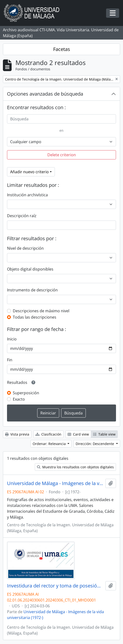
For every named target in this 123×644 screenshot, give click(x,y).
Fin (10, 360)
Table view (104, 434)
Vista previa (17, 434)
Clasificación (48, 434)
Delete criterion (62, 155)
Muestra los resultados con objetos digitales (75, 467)
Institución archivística (27, 195)
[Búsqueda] (61, 119)
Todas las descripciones (35, 317)
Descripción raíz (22, 216)
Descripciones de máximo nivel (41, 311)
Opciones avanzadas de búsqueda (45, 94)
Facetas (62, 49)
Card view (78, 434)
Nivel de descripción (25, 248)
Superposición (26, 393)
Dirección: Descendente (95, 444)
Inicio (12, 339)
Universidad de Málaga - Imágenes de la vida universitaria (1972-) (55, 483)
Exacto (19, 399)
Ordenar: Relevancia (50, 444)
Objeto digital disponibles (30, 269)
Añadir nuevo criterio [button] (29, 172)
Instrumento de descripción (32, 290)
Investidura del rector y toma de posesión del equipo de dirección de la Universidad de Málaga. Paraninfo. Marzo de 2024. (55, 586)
